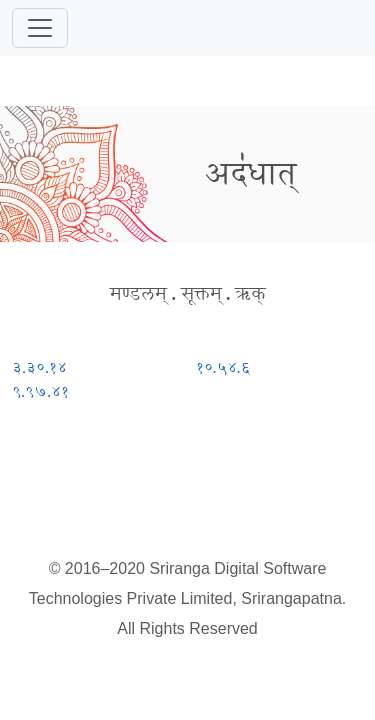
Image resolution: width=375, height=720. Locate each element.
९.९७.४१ (40, 391)
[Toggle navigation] (40, 28)
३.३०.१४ (39, 367)
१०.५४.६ (223, 367)
